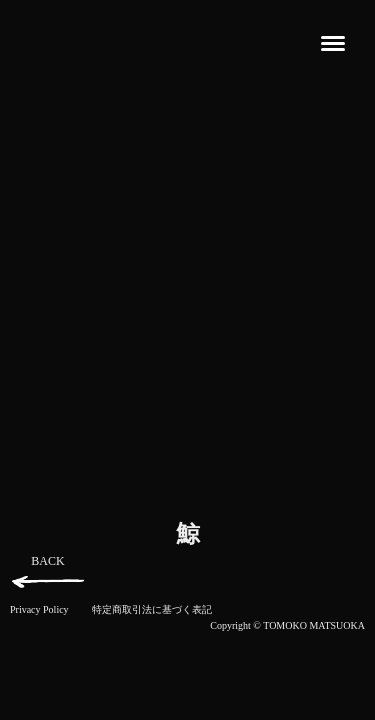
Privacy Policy (39, 609)
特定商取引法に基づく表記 (152, 609)
